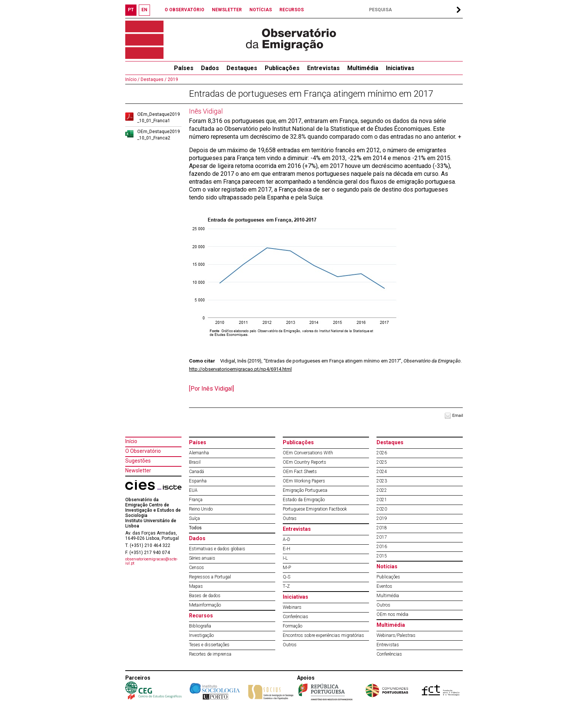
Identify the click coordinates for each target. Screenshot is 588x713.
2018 (382, 528)
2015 (382, 556)
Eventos (384, 586)
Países (198, 442)
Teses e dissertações (209, 645)
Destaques (242, 68)
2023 (382, 481)
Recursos (201, 616)
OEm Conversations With (308, 453)
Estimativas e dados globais (217, 549)
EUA (193, 490)
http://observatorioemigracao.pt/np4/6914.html (240, 369)
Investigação (201, 635)
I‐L (285, 558)
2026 (382, 453)
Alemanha (199, 453)
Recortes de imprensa (210, 654)
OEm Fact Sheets (300, 472)
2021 (382, 500)
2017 (382, 537)
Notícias (387, 566)
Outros (290, 645)
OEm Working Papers (304, 481)
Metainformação (205, 605)
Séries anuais (202, 558)
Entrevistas (323, 68)
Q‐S (286, 577)
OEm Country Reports (304, 462)
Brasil (195, 462)
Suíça (194, 518)
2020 (382, 509)
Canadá (196, 472)
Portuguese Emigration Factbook (315, 509)
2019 (172, 79)
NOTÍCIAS (261, 10)
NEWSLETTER (227, 10)
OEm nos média (392, 614)
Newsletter (138, 470)
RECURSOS (292, 10)
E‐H (286, 549)
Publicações (282, 68)
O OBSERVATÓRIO (184, 10)
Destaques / (153, 79)
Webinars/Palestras (396, 635)
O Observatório (143, 451)
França (196, 500)
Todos (195, 528)
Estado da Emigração (304, 500)
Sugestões (138, 461)
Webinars (292, 607)
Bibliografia (200, 626)
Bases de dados (205, 596)
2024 (382, 472)
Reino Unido (201, 509)
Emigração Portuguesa (305, 490)
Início (131, 441)
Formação (292, 626)
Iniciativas (400, 68)
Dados (210, 68)
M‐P (287, 568)
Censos (196, 568)
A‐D (286, 539)
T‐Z (286, 586)
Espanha (198, 481)
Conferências (295, 617)
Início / (132, 79)
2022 (382, 490)
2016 (382, 547)
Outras (290, 518)
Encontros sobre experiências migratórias (323, 635)
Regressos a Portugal (210, 577)
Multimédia (363, 68)
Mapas (196, 586)
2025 (382, 462)
